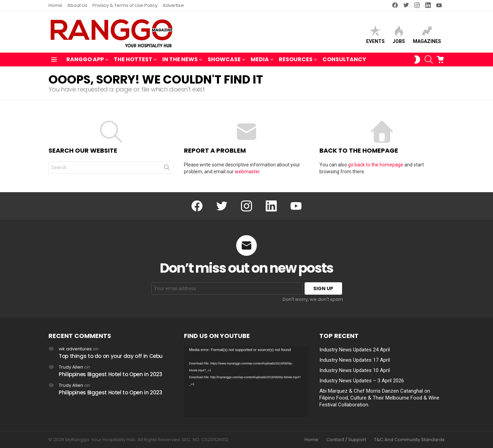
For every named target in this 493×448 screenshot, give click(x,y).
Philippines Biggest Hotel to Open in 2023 (111, 374)
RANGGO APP (85, 60)
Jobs (399, 35)
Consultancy (344, 59)
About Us (77, 5)
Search (167, 169)
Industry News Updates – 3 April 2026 (362, 381)
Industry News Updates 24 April (355, 350)
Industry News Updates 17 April (355, 360)
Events (375, 35)
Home (55, 5)
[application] (246, 381)
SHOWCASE (224, 60)
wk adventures (75, 349)
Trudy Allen (71, 367)
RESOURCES (296, 60)
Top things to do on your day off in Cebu (111, 356)
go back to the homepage (376, 165)
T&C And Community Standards (409, 440)
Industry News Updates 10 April (355, 370)
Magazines (427, 35)
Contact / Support (346, 440)
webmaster (247, 172)
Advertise (173, 5)
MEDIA (260, 60)
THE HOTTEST (133, 60)
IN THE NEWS (180, 60)
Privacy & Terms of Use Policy (125, 5)
